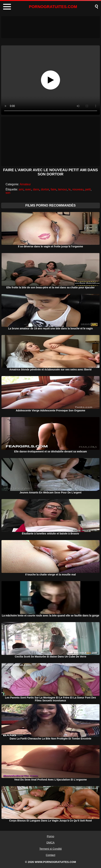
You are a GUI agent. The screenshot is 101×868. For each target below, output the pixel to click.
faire (54, 189)
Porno (50, 836)
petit (88, 189)
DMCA (50, 842)
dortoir (45, 189)
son (8, 193)
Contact (50, 855)
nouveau (78, 189)
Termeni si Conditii (51, 849)
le (70, 189)
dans (36, 189)
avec (28, 189)
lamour (62, 189)
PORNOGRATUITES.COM (53, 7)
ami (21, 189)
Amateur (25, 184)
